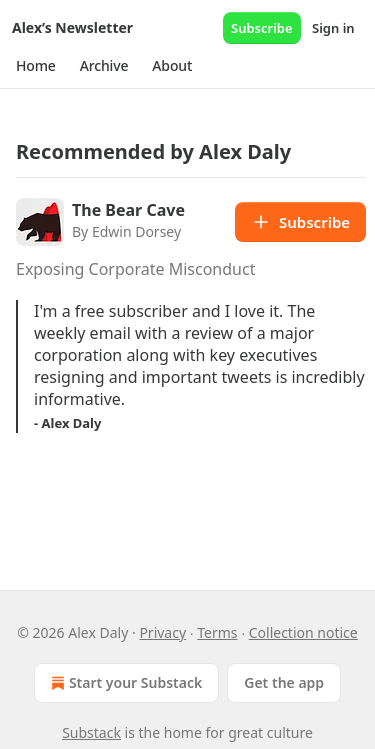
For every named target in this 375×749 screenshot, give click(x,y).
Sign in (333, 28)
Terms (217, 632)
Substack (91, 732)
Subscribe (262, 28)
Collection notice (303, 632)
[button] (36, 66)
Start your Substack (124, 683)
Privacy (162, 632)
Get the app (284, 682)
